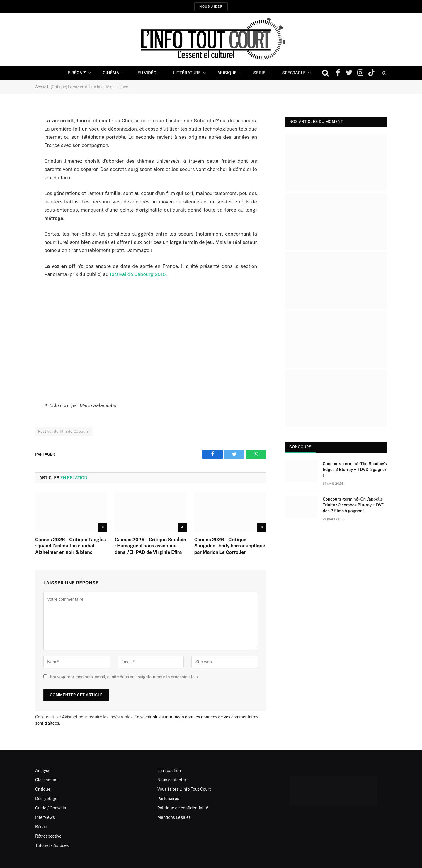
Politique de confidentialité (183, 808)
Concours (300, 447)
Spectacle (294, 73)
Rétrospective (48, 836)
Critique (43, 789)
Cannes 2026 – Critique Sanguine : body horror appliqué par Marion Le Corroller (230, 546)
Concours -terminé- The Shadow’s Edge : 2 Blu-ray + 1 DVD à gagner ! (355, 470)
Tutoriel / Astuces (52, 845)
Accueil (42, 87)
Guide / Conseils (51, 808)
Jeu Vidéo (146, 73)
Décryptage (46, 799)
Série (259, 73)
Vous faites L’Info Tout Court (184, 789)
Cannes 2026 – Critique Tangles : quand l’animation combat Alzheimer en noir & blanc (70, 546)
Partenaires (168, 799)
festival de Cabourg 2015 (138, 274)
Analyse (43, 771)
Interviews (45, 817)
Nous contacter (172, 780)
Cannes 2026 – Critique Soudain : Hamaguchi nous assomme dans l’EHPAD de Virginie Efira (150, 546)
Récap (41, 827)
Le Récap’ (76, 73)
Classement (46, 780)
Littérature (187, 73)
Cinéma (111, 73)
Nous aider (211, 6)
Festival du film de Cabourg (64, 431)
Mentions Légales (174, 817)
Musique (227, 73)
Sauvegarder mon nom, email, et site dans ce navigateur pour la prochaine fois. (124, 677)
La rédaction (169, 771)
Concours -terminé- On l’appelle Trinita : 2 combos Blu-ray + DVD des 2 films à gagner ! (354, 505)
